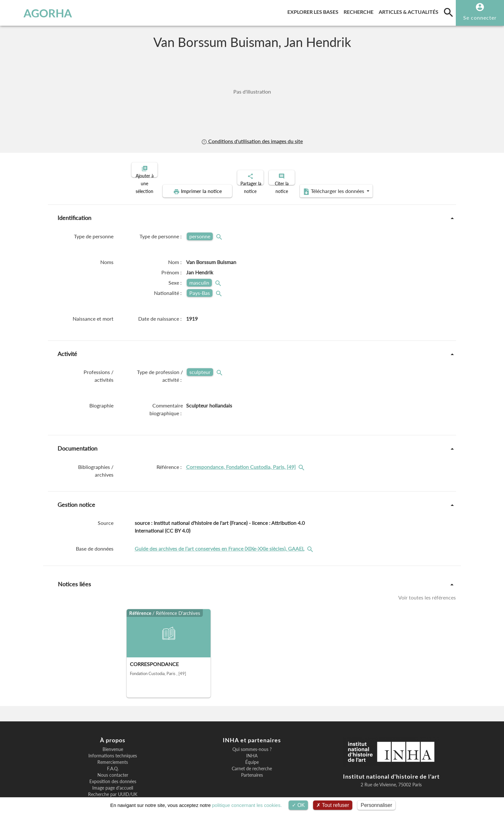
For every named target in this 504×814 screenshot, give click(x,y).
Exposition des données (113, 759)
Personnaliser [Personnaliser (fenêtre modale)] (376, 805)
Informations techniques (113, 734)
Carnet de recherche (252, 746)
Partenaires (252, 753)
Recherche (360, 11)
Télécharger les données (399, 169)
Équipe (252, 740)
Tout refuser (333, 805)
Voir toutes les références (427, 575)
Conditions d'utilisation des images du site (252, 141)
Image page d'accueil (113, 766)
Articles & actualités (410, 11)
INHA (252, 734)
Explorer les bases (314, 11)
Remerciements (113, 740)
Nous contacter (113, 753)
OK (298, 805)
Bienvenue (113, 727)
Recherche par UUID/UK (113, 772)
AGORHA (39, 13)
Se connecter (480, 18)
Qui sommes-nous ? (252, 727)
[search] (448, 12)
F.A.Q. (113, 746)
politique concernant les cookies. (247, 805)
